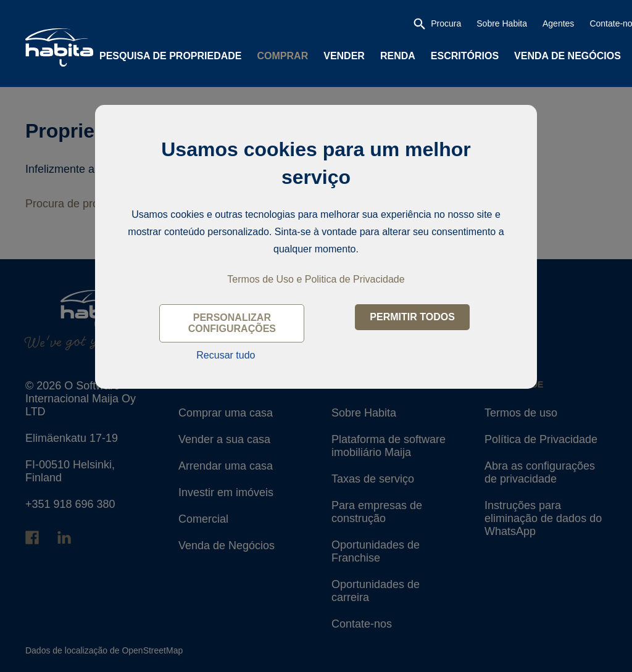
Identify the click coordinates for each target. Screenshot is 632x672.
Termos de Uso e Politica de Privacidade (316, 279)
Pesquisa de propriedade (171, 56)
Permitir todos (412, 317)
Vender (344, 56)
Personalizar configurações (232, 323)
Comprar (283, 56)
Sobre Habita (502, 23)
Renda (398, 56)
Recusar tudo (226, 355)
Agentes (558, 23)
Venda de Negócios (568, 56)
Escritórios (465, 56)
